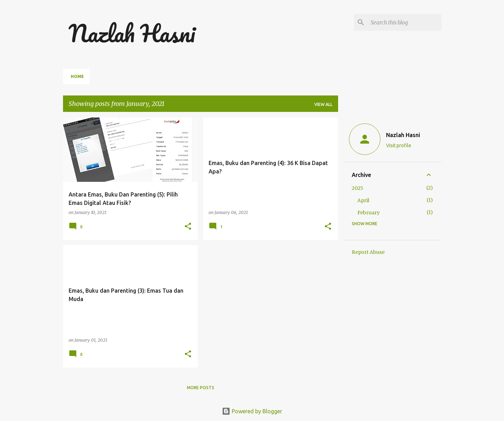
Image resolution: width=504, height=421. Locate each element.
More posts (201, 388)
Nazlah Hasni (132, 33)
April (363, 200)
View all (323, 104)
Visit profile (399, 145)
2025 (358, 188)
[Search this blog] (405, 22)
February (369, 213)
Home (77, 76)
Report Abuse (368, 252)
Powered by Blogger (252, 411)
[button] (188, 227)
